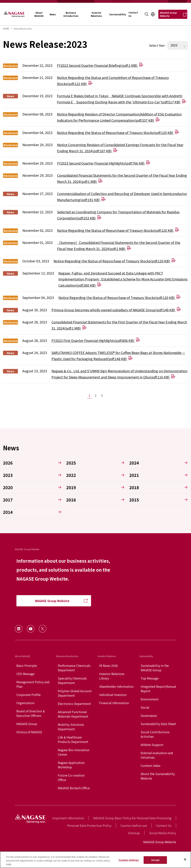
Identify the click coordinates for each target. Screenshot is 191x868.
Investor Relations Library (112, 676)
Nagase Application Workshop (71, 765)
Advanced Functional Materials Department (73, 714)
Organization (25, 703)
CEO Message (25, 674)
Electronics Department (74, 704)
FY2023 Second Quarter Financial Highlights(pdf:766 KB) (104, 163)
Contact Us (164, 825)
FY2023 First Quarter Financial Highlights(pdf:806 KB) (96, 340)
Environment (150, 699)
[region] (95, 860)
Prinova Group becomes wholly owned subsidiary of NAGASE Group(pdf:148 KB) (116, 310)
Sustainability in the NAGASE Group (155, 668)
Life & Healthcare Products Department (73, 739)
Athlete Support (152, 745)
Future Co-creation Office (71, 777)
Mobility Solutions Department (71, 727)
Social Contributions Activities (155, 734)
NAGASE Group (27, 724)
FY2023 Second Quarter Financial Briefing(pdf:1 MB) (100, 65)
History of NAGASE (29, 732)
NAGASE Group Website (160, 842)
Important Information (68, 818)
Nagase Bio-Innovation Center (74, 752)
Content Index (151, 766)
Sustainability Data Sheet (158, 724)
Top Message (150, 678)
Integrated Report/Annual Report (158, 689)
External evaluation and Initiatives (157, 755)
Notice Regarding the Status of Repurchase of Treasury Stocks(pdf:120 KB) (118, 133)
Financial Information (114, 703)
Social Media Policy (163, 833)
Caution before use (134, 825)
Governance (149, 716)
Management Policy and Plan (33, 684)
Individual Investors (113, 695)
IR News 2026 (109, 666)
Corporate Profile (29, 695)
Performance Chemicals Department (74, 668)
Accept (155, 860)
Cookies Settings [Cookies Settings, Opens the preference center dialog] (129, 860)
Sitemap (134, 833)
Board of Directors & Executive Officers (31, 713)
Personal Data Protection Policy (89, 825)
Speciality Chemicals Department (72, 680)
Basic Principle (27, 666)
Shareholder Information (116, 686)
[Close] (185, 859)
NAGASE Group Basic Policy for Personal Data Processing (132, 818)
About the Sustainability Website (158, 776)
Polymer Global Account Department (75, 693)
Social (145, 707)
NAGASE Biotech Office (74, 788)
